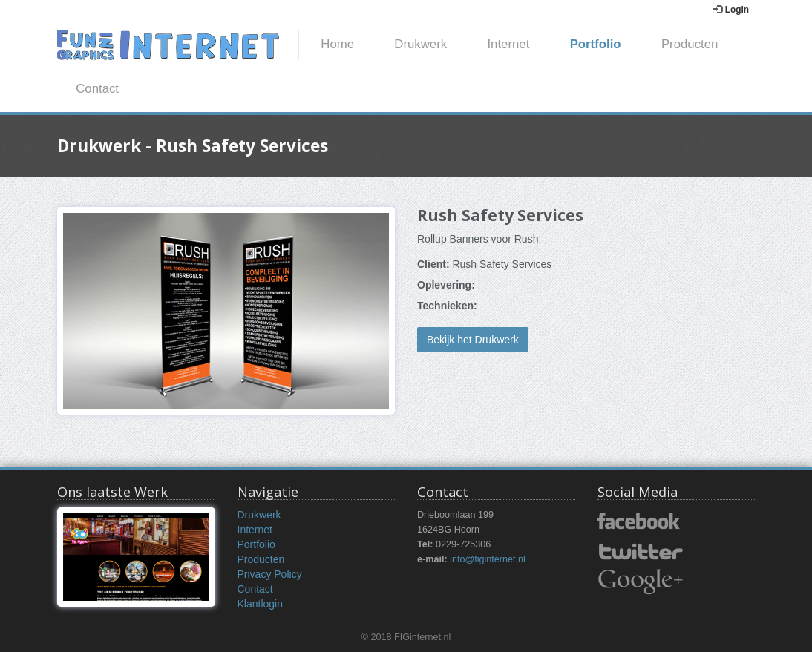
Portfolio (596, 44)
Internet (508, 44)
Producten (690, 44)
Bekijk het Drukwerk (473, 340)
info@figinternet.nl (488, 559)
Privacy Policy (270, 574)
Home (337, 44)
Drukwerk (420, 44)
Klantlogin (261, 604)
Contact (97, 89)
